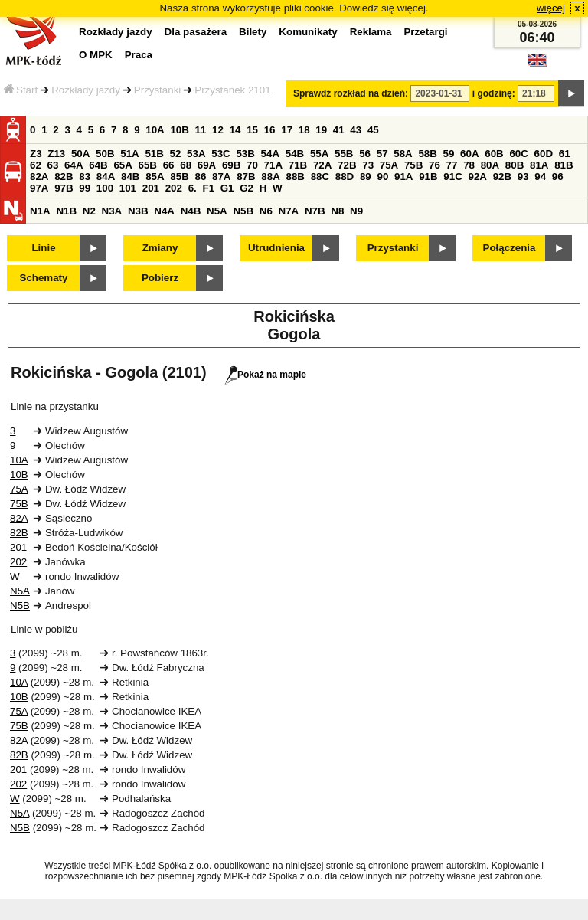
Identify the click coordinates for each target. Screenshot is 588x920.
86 (200, 177)
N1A (40, 211)
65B (148, 165)
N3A (112, 211)
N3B (138, 211)
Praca (139, 55)
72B (347, 165)
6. (193, 188)
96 (558, 177)
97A (39, 188)
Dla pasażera (196, 32)
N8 (337, 211)
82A (39, 177)
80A (490, 165)
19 (321, 130)
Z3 (36, 154)
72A (322, 165)
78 (469, 165)
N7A (289, 211)
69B (231, 165)
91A (403, 177)
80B (514, 165)
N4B (191, 211)
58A (403, 154)
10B (179, 130)
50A (80, 154)
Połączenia (510, 248)
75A (389, 165)
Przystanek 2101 (232, 90)
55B (344, 154)
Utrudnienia (276, 248)
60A (469, 154)
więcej (551, 8)
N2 (89, 211)
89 (366, 177)
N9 (356, 211)
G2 (247, 188)
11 (201, 130)
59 (449, 154)
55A (319, 154)
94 (540, 177)
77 (452, 165)
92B (502, 177)
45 (373, 130)
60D (544, 154)
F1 (208, 188)
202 (174, 188)
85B (179, 177)
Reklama (371, 32)
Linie (43, 248)
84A (106, 177)
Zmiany (160, 248)
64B (98, 165)
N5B (243, 211)
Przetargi (425, 32)
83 (85, 177)
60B (494, 154)
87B (246, 177)
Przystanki (157, 90)
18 (304, 130)
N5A (217, 211)
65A (122, 165)
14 (235, 130)
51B (154, 154)
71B (298, 165)
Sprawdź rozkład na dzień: (351, 93)
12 (218, 130)
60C (518, 154)
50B (105, 154)
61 (565, 154)
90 (382, 177)
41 (339, 130)
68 (186, 165)
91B (428, 177)
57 (382, 154)
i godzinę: (494, 93)
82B (64, 177)
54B (295, 154)
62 (36, 165)
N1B (66, 211)
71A (273, 165)
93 (523, 177)
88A (270, 177)
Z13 (56, 154)
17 (287, 130)
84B (130, 177)
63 (53, 165)
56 (365, 154)
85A (155, 177)
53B (245, 154)
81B (563, 165)
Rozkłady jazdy (86, 90)
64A (73, 165)
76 (434, 165)
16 (270, 130)
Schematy (44, 278)
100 (105, 188)
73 (368, 165)
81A (539, 165)
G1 (227, 188)
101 (128, 188)
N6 (266, 211)
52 (176, 154)
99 (85, 188)
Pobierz (160, 278)
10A (155, 130)
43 (356, 130)
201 (151, 188)
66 (169, 165)
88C (320, 177)
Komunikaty (308, 32)
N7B (315, 211)
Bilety (253, 32)
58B (427, 154)
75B (413, 165)
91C (452, 177)
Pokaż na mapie (265, 375)
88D (345, 177)
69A (207, 165)
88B (295, 177)
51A (129, 154)
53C (220, 154)
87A (221, 177)
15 (252, 130)
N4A (164, 211)
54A (270, 154)
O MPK (96, 55)
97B (64, 188)
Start (21, 90)
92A (477, 177)
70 (252, 165)
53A (196, 154)
